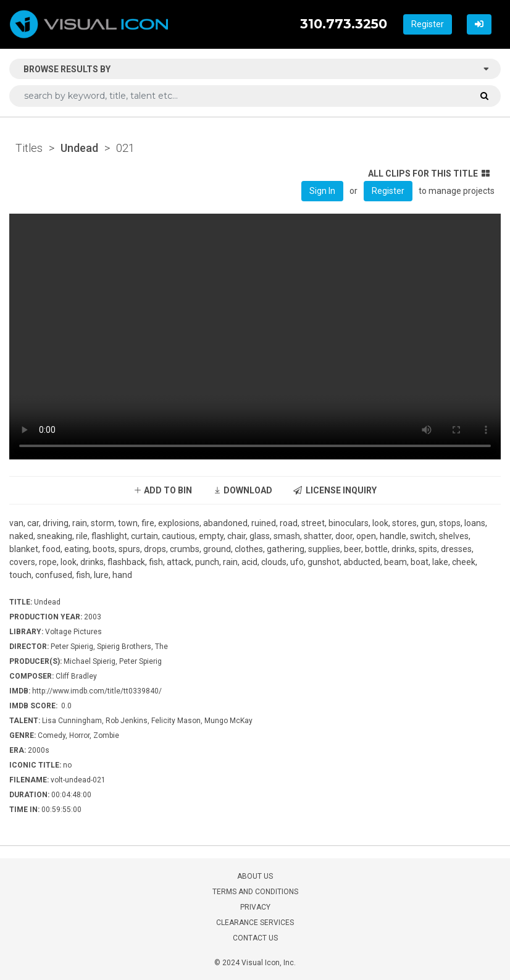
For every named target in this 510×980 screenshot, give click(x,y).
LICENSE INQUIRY (335, 490)
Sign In (322, 191)
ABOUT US (255, 876)
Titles (29, 148)
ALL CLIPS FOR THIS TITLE (429, 174)
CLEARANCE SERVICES (255, 923)
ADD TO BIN (163, 490)
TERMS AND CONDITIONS (255, 892)
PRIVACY (255, 907)
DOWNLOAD (243, 490)
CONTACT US (255, 938)
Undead (79, 148)
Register (428, 24)
